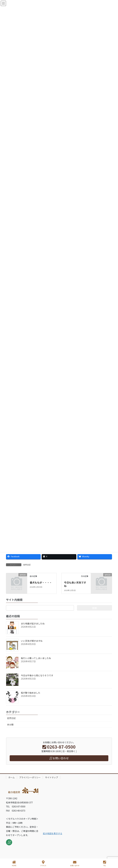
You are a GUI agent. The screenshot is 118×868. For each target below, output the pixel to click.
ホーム (12, 777)
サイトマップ (51, 777)
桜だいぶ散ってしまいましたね (36, 658)
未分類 (10, 725)
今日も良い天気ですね (75, 584)
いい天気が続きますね (32, 641)
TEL (105, 863)
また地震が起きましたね (33, 623)
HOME (14, 863)
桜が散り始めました (31, 693)
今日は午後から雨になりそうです (37, 675)
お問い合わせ (75, 863)
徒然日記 (27, 565)
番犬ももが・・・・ (41, 582)
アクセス (43, 863)
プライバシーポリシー (30, 777)
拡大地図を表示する (53, 833)
